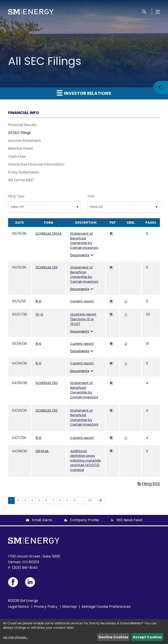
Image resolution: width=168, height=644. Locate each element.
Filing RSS (148, 484)
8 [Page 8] (61, 501)
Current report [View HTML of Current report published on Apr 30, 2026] (82, 363)
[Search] (144, 12)
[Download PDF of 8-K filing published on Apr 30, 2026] (112, 363)
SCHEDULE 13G (47, 267)
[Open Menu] (158, 12)
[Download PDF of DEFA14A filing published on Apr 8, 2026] (112, 451)
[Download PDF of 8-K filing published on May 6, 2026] (112, 344)
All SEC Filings (19, 133)
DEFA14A (42, 451)
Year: (91, 196)
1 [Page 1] (13, 501)
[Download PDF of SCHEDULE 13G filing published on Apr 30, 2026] (112, 383)
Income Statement (24, 141)
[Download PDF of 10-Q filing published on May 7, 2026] (112, 314)
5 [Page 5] (40, 501)
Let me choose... (16, 637)
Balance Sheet (21, 148)
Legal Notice (19, 607)
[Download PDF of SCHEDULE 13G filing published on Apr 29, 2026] (112, 410)
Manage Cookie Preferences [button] (106, 607)
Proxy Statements (24, 172)
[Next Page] (100, 500)
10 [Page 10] (76, 501)
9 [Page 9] (68, 501)
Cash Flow (17, 157)
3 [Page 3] (26, 501)
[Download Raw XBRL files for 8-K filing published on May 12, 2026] (126, 301)
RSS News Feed (129, 520)
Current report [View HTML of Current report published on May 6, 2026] (82, 344)
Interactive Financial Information (36, 164)
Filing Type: (16, 196)
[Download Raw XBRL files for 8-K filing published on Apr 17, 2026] (126, 438)
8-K (38, 301)
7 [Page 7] (54, 501)
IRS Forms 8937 (21, 180)
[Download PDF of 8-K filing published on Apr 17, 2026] (112, 438)
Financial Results (22, 125)
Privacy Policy (46, 607)
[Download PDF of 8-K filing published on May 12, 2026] (112, 301)
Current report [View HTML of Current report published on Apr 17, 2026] (82, 438)
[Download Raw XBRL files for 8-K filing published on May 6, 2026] (126, 344)
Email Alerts (42, 520)
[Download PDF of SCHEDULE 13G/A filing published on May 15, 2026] (112, 233)
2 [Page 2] (19, 501)
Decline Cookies (113, 637)
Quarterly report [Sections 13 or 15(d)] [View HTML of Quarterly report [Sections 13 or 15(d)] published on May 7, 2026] (83, 319)
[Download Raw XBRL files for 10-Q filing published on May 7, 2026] (126, 314)
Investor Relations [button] (84, 93)
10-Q (39, 314)
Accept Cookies (147, 637)
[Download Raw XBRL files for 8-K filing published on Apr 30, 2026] (126, 363)
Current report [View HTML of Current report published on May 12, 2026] (82, 301)
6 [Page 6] (47, 501)
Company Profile (84, 520)
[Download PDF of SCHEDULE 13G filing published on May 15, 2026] (112, 267)
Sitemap (70, 607)
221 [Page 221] (91, 501)
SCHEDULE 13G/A (49, 233)
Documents (82, 255)
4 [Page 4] (33, 501)
